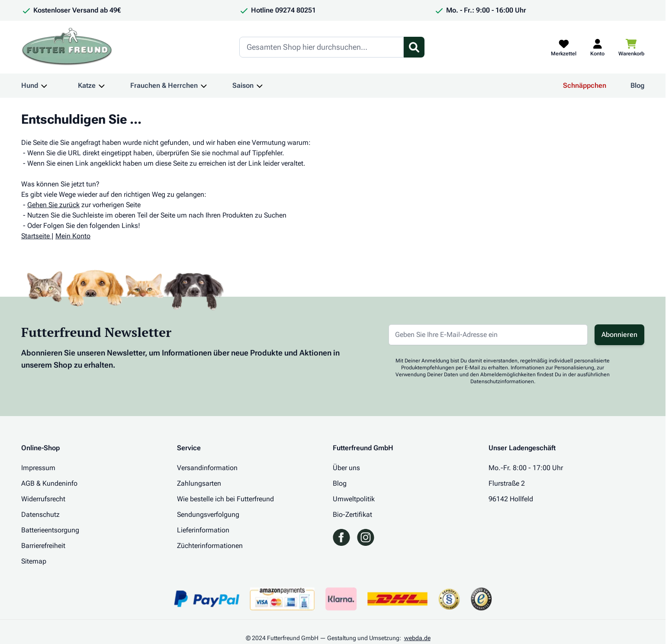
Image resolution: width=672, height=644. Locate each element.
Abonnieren (619, 335)
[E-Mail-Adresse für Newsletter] (488, 335)
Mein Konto (73, 236)
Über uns (346, 468)
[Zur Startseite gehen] (67, 47)
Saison (243, 85)
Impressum (38, 468)
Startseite (35, 236)
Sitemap (34, 561)
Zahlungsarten (199, 483)
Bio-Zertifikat (352, 514)
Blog (637, 85)
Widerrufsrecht (43, 499)
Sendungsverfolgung (208, 514)
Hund (30, 85)
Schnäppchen (585, 85)
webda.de (417, 638)
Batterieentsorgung (50, 530)
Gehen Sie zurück (53, 205)
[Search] (322, 47)
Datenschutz (40, 514)
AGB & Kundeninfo (49, 483)
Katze (87, 85)
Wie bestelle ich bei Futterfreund (225, 499)
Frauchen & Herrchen (164, 85)
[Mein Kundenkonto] (597, 47)
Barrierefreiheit (43, 546)
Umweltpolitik (354, 499)
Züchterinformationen (210, 546)
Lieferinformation (203, 530)
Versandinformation (207, 468)
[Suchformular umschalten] (414, 47)
